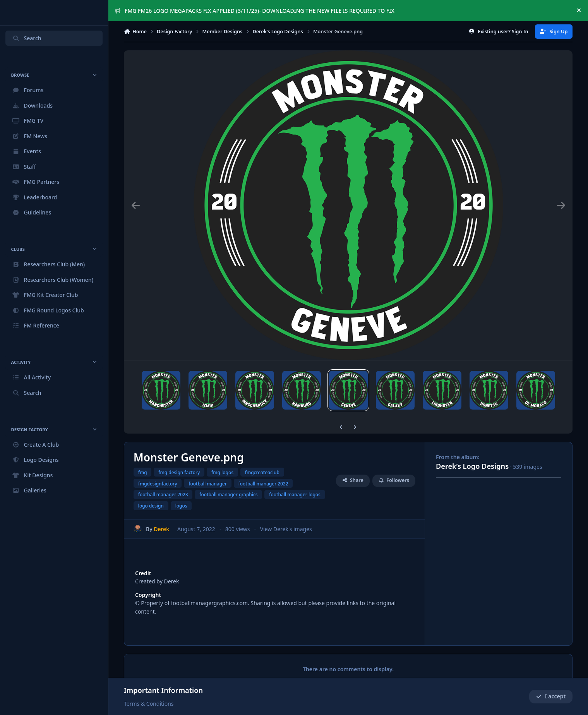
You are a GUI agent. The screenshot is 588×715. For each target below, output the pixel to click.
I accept (551, 697)
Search (27, 38)
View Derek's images (286, 516)
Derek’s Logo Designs (472, 453)
